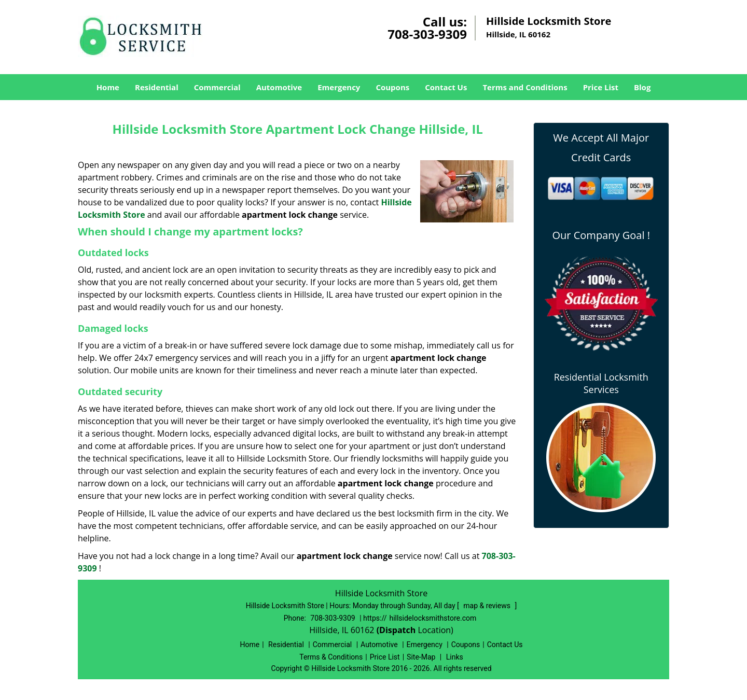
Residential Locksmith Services (601, 383)
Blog (642, 87)
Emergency (339, 87)
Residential (157, 87)
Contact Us (446, 87)
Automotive (279, 87)
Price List (601, 87)
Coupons (392, 87)
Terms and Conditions (525, 87)
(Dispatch (397, 630)
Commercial (217, 87)
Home (108, 87)
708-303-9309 (427, 34)
